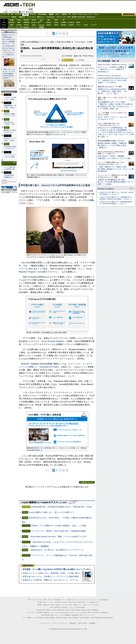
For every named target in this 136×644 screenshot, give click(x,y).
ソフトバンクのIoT (93, 25)
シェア (43, 59)
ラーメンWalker (27, 618)
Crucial (56, 22)
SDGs (69, 17)
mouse (19, 20)
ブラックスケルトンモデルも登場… (10, 156)
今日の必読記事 (45, 615)
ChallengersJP (91, 17)
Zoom (86, 25)
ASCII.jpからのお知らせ (106, 189)
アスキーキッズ (5, 17)
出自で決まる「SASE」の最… (10, 123)
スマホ (80, 14)
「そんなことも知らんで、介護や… (10, 98)
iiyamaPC (26, 20)
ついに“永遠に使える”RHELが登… (10, 168)
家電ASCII (22, 17)
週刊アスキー (41, 17)
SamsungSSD (40, 22)
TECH (28, 5)
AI (8, 14)
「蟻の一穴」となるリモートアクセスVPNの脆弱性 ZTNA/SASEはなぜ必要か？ (9, 74)
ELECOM (11, 22)
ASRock (49, 22)
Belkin (78, 22)
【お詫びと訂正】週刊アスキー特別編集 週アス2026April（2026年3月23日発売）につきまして (116, 198)
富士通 (12, 20)
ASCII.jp (11, 5)
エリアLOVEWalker (38, 618)
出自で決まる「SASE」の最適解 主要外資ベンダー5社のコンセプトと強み (114, 157)
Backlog (64, 25)
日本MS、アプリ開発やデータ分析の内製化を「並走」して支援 (58, 526)
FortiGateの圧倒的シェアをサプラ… (10, 148)
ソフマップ (34, 27)
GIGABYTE (34, 23)
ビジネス (18, 14)
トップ (3, 14)
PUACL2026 (81, 17)
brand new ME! (81, 607)
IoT (12, 14)
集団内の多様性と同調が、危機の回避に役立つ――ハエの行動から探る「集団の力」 (112, 145)
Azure (34, 25)
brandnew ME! (41, 27)
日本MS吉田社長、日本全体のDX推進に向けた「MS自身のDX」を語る (62, 507)
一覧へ (131, 189)
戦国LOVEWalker (108, 618)
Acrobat (19, 25)
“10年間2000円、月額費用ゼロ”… (10, 176)
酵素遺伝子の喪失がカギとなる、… (10, 131)
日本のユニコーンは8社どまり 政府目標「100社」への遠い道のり (52, 573)
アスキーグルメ (31, 17)
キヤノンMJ (19, 27)
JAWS (11, 25)
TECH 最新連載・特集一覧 (108, 61)
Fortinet (71, 25)
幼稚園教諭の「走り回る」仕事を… (10, 107)
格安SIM (14, 17)
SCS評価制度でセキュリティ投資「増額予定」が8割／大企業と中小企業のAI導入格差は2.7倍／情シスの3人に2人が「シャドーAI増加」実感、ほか (115, 105)
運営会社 (73, 623)
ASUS (56, 20)
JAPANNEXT (26, 27)
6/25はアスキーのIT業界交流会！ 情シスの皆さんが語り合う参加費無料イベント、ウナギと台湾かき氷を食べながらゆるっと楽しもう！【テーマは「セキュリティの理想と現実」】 (9, 46)
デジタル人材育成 (44, 448)
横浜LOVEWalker (50, 618)
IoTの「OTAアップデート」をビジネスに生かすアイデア (112, 118)
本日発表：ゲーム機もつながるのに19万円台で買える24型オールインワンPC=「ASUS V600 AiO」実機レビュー (71, 569)
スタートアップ (88, 14)
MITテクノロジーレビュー (87, 615)
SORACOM (60, 610)
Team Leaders (64, 613)
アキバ (74, 14)
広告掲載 (92, 623)
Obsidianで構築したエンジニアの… (10, 115)
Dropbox (49, 25)
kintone (26, 25)
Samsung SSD (41, 610)
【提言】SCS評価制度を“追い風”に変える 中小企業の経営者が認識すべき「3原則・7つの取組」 (115, 182)
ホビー (58, 14)
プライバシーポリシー (60, 623)
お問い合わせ (82, 623)
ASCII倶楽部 (129, 14)
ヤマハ (79, 25)
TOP (29, 600)
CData (56, 25)
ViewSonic (71, 22)
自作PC (64, 14)
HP (64, 20)
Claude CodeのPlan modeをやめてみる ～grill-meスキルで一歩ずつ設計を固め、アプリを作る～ (113, 80)
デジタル (33, 14)
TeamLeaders (51, 17)
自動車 (51, 14)
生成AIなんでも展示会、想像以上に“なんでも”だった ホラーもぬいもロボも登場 (58, 580)
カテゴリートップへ (87, 482)
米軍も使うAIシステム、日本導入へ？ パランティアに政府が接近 (51, 576)
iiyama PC (65, 602)
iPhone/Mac (42, 14)
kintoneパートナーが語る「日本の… (10, 140)
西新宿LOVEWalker (62, 618)
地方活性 (74, 17)
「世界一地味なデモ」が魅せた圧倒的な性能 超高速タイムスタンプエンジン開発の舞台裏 (116, 169)
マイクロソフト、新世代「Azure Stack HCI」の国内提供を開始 (58, 531)
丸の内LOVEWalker (96, 618)
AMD (19, 22)
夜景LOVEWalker (73, 618)
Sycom (34, 20)
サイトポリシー (45, 623)
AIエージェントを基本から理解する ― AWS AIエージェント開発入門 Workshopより (112, 69)
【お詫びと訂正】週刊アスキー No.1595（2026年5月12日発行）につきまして (116, 193)
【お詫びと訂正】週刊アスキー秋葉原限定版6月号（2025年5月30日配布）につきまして (116, 203)
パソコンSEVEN (41, 20)
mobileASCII (75, 615)
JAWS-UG (46, 605)
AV (70, 14)
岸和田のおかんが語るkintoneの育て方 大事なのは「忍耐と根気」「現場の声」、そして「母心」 (112, 91)
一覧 (59, 60)
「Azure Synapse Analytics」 (53, 341)
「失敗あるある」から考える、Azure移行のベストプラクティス (56, 550)
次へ (64, 33)
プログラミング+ (61, 17)
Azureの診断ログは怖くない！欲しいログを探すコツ (51, 512)
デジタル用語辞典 (65, 615)
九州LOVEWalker (85, 618)
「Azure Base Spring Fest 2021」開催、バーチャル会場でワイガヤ (58, 536)
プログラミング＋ (75, 613)
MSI (49, 20)
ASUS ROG (26, 22)
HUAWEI (64, 22)
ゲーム (96, 14)
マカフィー (12, 27)
